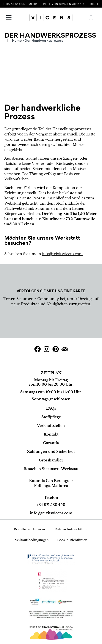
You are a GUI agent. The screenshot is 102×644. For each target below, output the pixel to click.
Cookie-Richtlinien (72, 540)
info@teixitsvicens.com (62, 254)
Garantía (51, 443)
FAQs (51, 408)
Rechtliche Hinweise (30, 529)
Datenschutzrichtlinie (71, 529)
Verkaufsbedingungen (32, 540)
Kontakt (51, 434)
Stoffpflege (51, 417)
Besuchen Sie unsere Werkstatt (51, 469)
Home (17, 41)
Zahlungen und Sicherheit (51, 452)
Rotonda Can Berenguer (51, 481)
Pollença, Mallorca (51, 486)
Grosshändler (51, 460)
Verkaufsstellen (51, 426)
